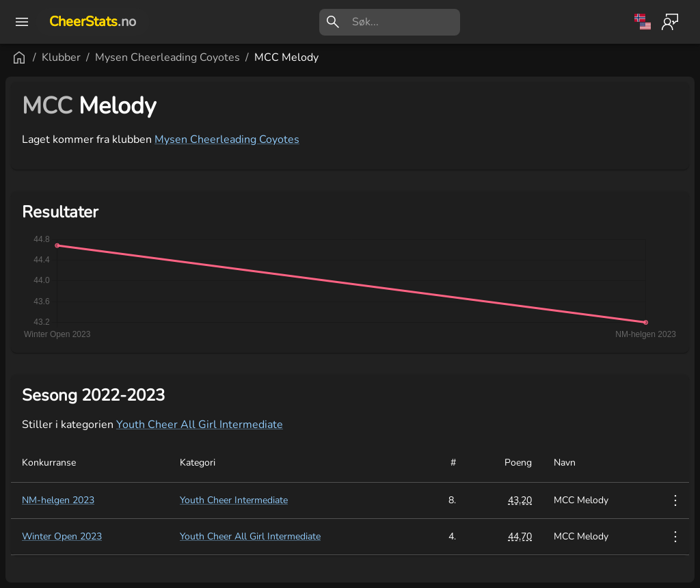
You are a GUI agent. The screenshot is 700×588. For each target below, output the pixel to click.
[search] (406, 22)
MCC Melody (286, 57)
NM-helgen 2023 (58, 500)
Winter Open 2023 (62, 536)
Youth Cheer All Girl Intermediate (200, 425)
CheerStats (93, 22)
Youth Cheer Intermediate (234, 500)
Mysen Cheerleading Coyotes (167, 57)
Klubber (61, 57)
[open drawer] (22, 22)
